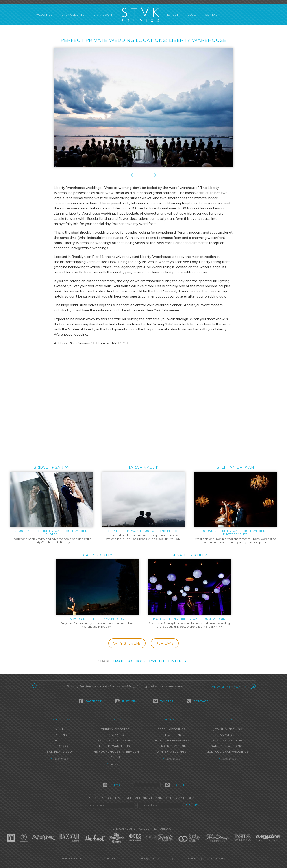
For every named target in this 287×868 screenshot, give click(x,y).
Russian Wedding (228, 740)
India (59, 740)
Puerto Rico (60, 746)
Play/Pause (143, 175)
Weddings (44, 15)
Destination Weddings (172, 746)
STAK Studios (140, 15)
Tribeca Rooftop (116, 729)
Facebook (136, 661)
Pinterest (178, 661)
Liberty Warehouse (115, 746)
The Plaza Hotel (115, 735)
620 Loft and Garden (115, 740)
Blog (192, 15)
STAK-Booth (103, 15)
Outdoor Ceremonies (172, 740)
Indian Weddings (228, 735)
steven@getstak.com (151, 859)
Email (118, 661)
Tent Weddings (172, 735)
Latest (173, 15)
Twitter (157, 661)
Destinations (59, 719)
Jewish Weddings (228, 729)
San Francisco (59, 752)
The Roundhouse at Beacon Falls (115, 754)
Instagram (128, 701)
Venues (116, 719)
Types (228, 719)
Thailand (59, 735)
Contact (212, 15)
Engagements (73, 15)
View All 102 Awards (229, 687)
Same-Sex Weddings (228, 746)
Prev (132, 175)
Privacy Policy (113, 859)
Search (175, 785)
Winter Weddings (172, 752)
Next (155, 175)
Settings (172, 719)
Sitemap (113, 785)
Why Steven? (127, 643)
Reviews (165, 643)
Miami (59, 729)
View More (59, 758)
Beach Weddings (172, 729)
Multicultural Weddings (228, 752)
